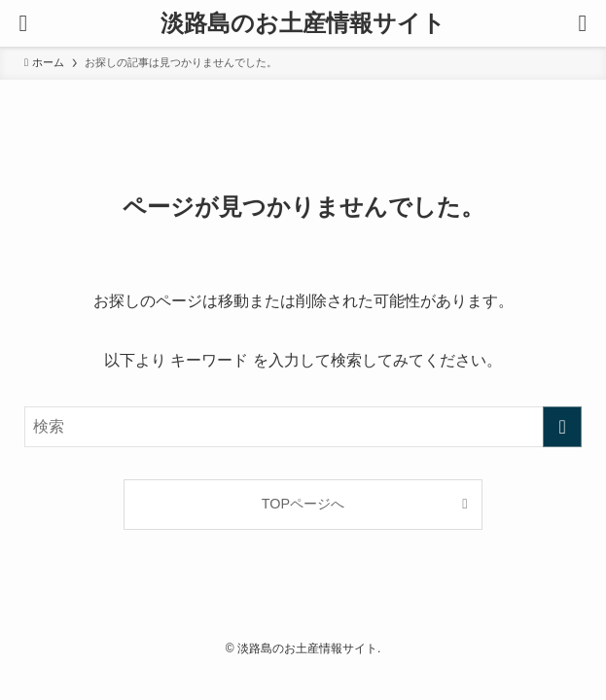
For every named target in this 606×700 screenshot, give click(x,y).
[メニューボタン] (23, 23)
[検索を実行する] (562, 427)
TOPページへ (303, 504)
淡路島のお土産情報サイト (303, 23)
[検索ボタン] (583, 23)
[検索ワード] (303, 427)
